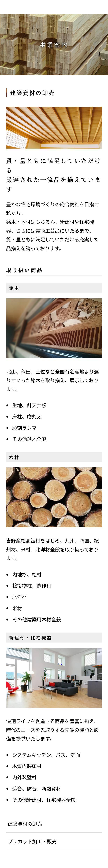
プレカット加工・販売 (32, 841)
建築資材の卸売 (25, 824)
